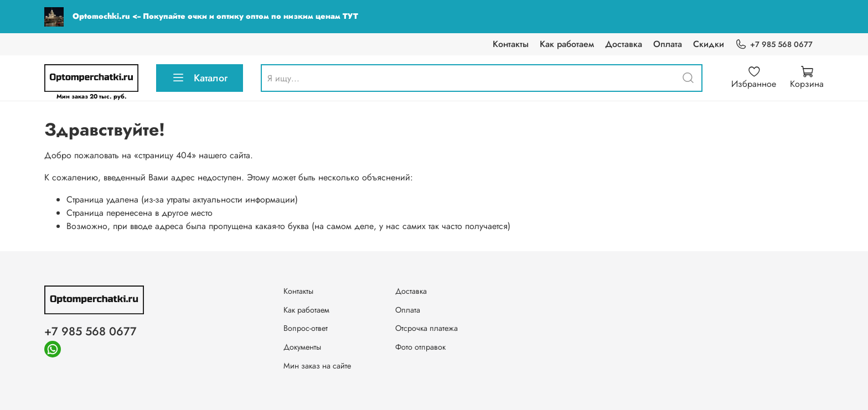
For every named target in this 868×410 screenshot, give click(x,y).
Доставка (624, 44)
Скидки (709, 44)
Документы (302, 347)
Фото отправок (420, 347)
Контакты (511, 44)
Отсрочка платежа (427, 328)
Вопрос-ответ (306, 328)
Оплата (668, 44)
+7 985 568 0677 (774, 45)
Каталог (200, 78)
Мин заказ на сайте (317, 366)
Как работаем (567, 44)
